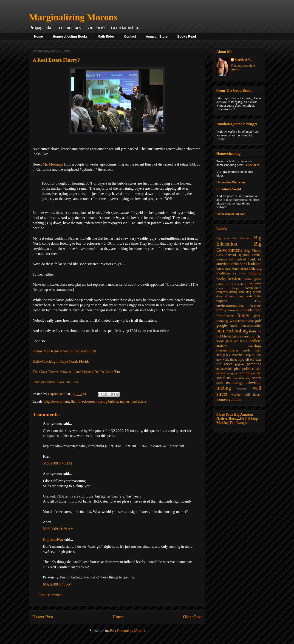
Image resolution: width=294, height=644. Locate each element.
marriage (254, 345)
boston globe (253, 279)
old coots (224, 364)
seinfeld (256, 373)
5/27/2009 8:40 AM (57, 463)
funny (243, 315)
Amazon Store (157, 36)
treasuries (242, 389)
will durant (253, 395)
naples (125, 401)
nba (259, 355)
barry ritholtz (240, 269)
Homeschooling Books (70, 36)
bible (252, 269)
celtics (242, 284)
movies (238, 355)
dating (233, 292)
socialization (242, 378)
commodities (253, 288)
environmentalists (230, 305)
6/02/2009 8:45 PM (57, 584)
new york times (227, 360)
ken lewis (240, 341)
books (221, 279)
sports (257, 378)
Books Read (187, 36)
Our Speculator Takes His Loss (55, 382)
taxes (220, 383)
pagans (240, 364)
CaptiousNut (53, 540)
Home (38, 36)
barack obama (251, 264)
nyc (241, 359)
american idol (225, 260)
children (255, 284)
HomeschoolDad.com (231, 214)
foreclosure (86, 401)
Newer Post (43, 617)
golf (258, 321)
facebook (256, 306)
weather (236, 395)
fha (73, 401)
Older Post (192, 617)
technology (235, 383)
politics (248, 369)
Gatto (220, 255)
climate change (228, 288)
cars (233, 284)
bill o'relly (239, 274)
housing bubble (107, 401)
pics (237, 369)
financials (234, 310)
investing (247, 336)
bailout (241, 259)
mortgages (223, 355)
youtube (235, 399)
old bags (256, 360)
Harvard (231, 255)
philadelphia (224, 369)
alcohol (257, 255)
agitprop (244, 255)
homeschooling (232, 331)
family (221, 310)
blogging (254, 273)
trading (224, 388)
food (258, 310)
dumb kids (244, 296)
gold (231, 321)
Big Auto (223, 238)
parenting (254, 364)
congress (222, 292)
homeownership (251, 326)
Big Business (242, 238)
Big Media (253, 250)
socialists (223, 378)
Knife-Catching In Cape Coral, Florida (61, 361)
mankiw (222, 346)
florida (247, 310)
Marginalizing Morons (73, 17)
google (222, 325)
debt (242, 292)
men (258, 350)
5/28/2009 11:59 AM (58, 529)
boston (235, 278)
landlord (255, 341)
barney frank (224, 269)
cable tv (222, 284)
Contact (130, 36)
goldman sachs (245, 321)
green (234, 326)
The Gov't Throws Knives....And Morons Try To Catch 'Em (76, 372)
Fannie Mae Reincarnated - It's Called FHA (65, 351)
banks (234, 264)
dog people (254, 292)
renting (244, 373)
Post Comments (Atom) (127, 631)
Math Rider (106, 36)
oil (247, 360)
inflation (233, 336)
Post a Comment (51, 595)
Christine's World (229, 189)
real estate (139, 401)
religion (232, 373)
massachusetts (227, 350)
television (254, 383)
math (246, 350)
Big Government (57, 401)
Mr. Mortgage (53, 164)
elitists (258, 301)
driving (230, 296)
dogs (219, 296)
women (222, 399)
